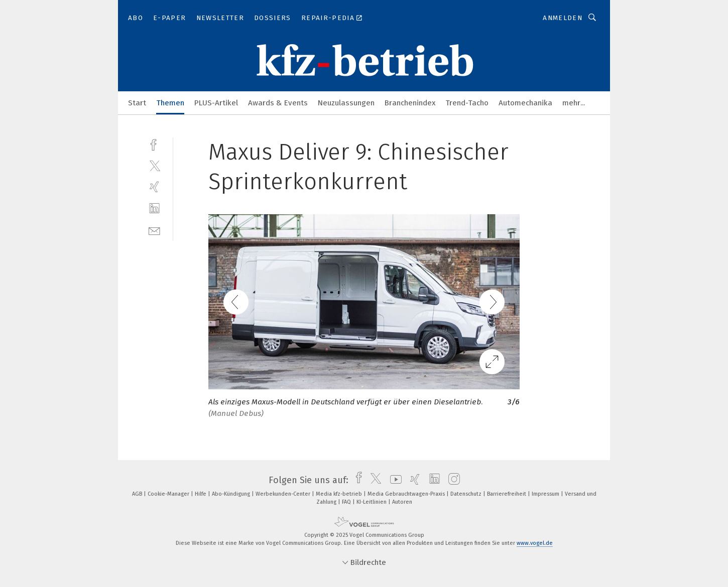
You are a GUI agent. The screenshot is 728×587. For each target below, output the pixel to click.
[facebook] (154, 144)
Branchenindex (410, 103)
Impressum (546, 494)
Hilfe (201, 494)
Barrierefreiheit (507, 494)
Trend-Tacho (467, 103)
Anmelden (563, 18)
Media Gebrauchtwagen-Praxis (407, 494)
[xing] (154, 187)
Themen (170, 103)
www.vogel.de (535, 543)
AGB (138, 494)
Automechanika (525, 103)
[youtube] (393, 480)
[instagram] (452, 480)
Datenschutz (467, 494)
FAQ (347, 502)
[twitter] (154, 165)
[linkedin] (154, 208)
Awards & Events (278, 103)
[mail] (154, 230)
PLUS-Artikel (216, 103)
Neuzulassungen (346, 103)
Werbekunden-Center (284, 494)
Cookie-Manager (169, 494)
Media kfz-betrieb (340, 494)
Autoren (402, 502)
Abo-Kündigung (232, 494)
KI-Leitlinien (372, 502)
